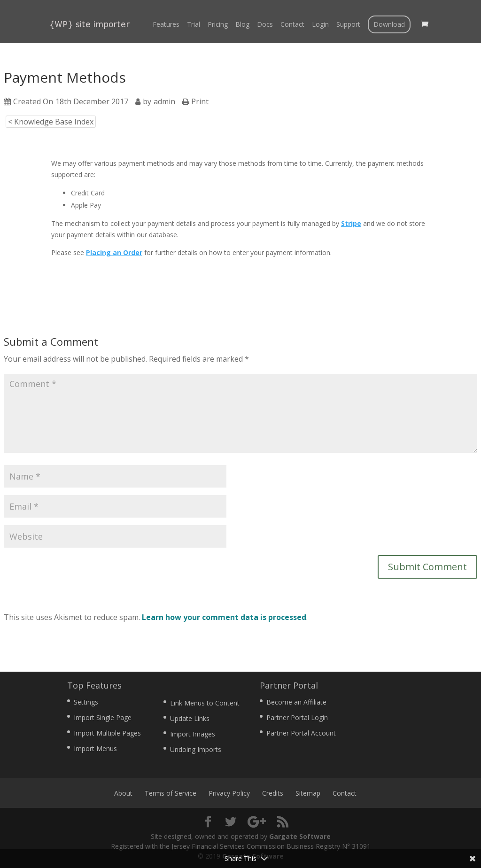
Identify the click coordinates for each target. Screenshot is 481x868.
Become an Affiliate (296, 702)
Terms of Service (171, 793)
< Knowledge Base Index (51, 122)
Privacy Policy (229, 793)
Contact (292, 25)
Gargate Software (300, 836)
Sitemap (308, 793)
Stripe (351, 223)
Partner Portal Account (301, 733)
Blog (242, 25)
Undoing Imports (196, 749)
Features (166, 25)
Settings (86, 702)
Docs (265, 25)
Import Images (193, 734)
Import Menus (95, 748)
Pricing (218, 25)
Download (389, 24)
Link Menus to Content (205, 703)
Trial (194, 25)
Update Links (190, 718)
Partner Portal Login (297, 717)
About (123, 793)
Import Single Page (103, 717)
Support (348, 25)
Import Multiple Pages (107, 733)
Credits (273, 793)
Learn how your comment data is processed (224, 617)
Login (320, 25)
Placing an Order (114, 252)
